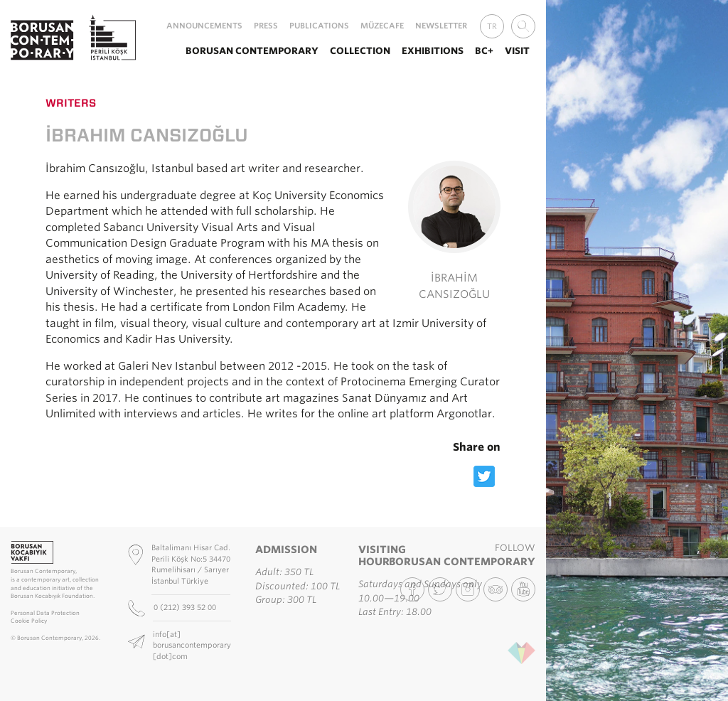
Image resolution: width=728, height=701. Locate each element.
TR (492, 26)
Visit (517, 51)
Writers (71, 103)
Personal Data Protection (45, 613)
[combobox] (523, 26)
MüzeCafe (382, 26)
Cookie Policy (29, 621)
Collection (360, 51)
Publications (319, 26)
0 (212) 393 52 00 (186, 607)
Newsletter (441, 26)
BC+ (484, 51)
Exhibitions (433, 51)
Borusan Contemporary (252, 51)
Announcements (204, 26)
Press (266, 26)
